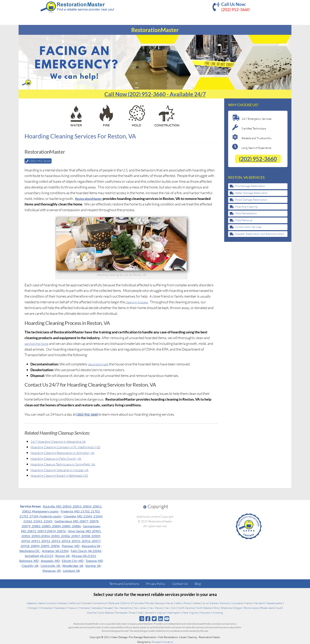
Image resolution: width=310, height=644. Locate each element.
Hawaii (170, 603)
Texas (132, 612)
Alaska (41, 603)
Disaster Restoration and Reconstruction (260, 234)
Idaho (178, 603)
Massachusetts (274, 603)
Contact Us (180, 583)
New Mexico (156, 608)
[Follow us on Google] (142, 618)
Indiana (197, 603)
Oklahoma (226, 608)
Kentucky (225, 603)
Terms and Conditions (124, 583)
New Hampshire (123, 608)
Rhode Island (267, 608)
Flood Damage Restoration (251, 200)
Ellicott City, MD (73, 561)
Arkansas (62, 603)
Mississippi (59, 608)
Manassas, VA (52, 570)
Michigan (32, 608)
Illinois (187, 603)
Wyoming (218, 612)
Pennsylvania (251, 608)
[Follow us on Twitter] (154, 618)
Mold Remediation (246, 213)
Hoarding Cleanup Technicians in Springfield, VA (67, 464)
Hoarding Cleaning (246, 207)
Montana (84, 608)
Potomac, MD (71, 546)
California (74, 603)
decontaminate (99, 364)
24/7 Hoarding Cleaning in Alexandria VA (61, 441)
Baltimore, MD (29, 561)
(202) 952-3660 (235, 9)
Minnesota (45, 608)
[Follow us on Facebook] (148, 618)
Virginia (161, 612)
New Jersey (140, 608)
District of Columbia (132, 603)
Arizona (51, 603)
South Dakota (106, 612)
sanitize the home (38, 343)
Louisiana (237, 603)
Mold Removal (244, 220)
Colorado (86, 603)
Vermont (150, 612)
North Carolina (186, 608)
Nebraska (96, 608)
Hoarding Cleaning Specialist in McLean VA (63, 470)
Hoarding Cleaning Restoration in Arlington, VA (66, 452)
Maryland (258, 603)
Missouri (72, 608)
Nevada (108, 608)
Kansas (214, 603)
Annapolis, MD (50, 561)
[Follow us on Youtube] (167, 618)
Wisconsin (205, 612)
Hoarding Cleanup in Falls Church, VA (59, 458)
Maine (248, 603)
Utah (140, 612)
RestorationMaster (90, 198)
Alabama (31, 603)
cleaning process (138, 302)
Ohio (216, 608)
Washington (173, 612)
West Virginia (190, 612)
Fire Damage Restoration (250, 186)
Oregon (238, 608)
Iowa (205, 603)
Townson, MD (94, 561)
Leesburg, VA (71, 570)
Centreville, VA (51, 566)
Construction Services (248, 227)
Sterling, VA (93, 566)
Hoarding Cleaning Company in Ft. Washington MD (69, 447)
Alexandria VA (91, 546)
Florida (149, 603)
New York (170, 608)
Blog (198, 583)
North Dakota (204, 608)
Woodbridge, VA (73, 566)
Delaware (114, 603)
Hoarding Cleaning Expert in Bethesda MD (62, 475)
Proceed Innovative (162, 642)
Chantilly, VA (30, 566)
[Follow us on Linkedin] (161, 618)
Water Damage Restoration (251, 193)
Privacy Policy (156, 583)
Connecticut (100, 603)
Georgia (159, 603)
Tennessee (121, 612)
